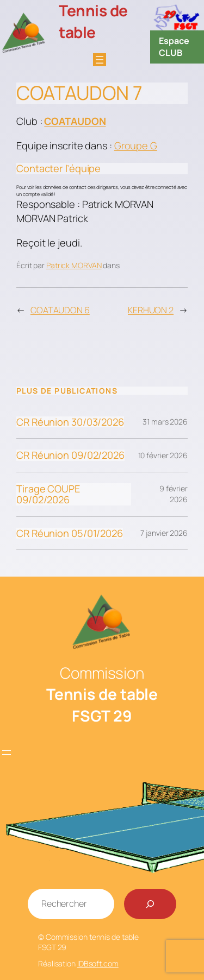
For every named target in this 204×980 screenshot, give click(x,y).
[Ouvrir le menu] (100, 60)
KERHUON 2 (151, 310)
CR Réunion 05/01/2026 (70, 533)
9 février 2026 (174, 494)
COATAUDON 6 (60, 310)
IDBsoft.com (98, 963)
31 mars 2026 (165, 422)
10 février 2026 (163, 455)
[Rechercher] (150, 904)
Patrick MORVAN (74, 265)
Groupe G (136, 146)
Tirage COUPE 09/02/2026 (48, 494)
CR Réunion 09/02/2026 (70, 455)
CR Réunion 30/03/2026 (70, 422)
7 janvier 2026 (164, 533)
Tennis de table (93, 21)
